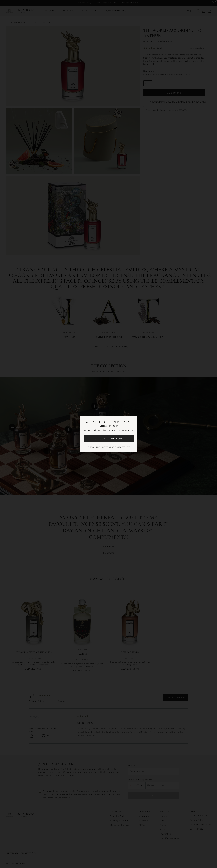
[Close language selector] (134, 419)
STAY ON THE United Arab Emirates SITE (108, 447)
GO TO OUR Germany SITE (108, 439)
